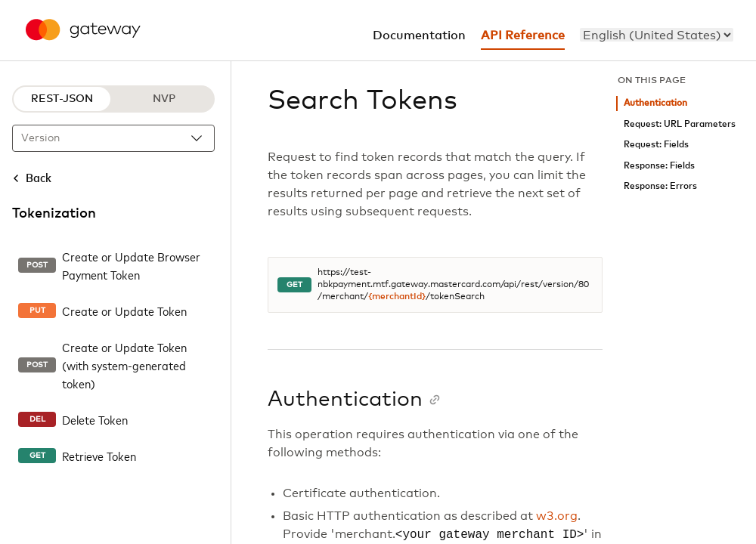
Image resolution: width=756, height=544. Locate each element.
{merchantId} (397, 297)
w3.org (557, 516)
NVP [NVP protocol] (164, 99)
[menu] (657, 35)
